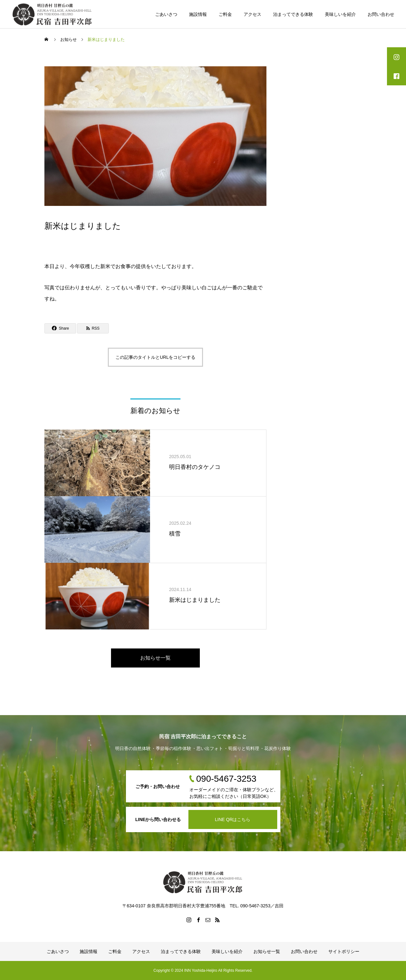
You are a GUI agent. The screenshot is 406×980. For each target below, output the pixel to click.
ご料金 (225, 14)
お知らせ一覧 (155, 658)
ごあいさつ (166, 14)
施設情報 (198, 14)
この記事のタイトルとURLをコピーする (155, 357)
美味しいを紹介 (340, 14)
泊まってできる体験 (293, 14)
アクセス (252, 14)
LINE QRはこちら (232, 819)
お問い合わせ (381, 14)
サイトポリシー (344, 951)
